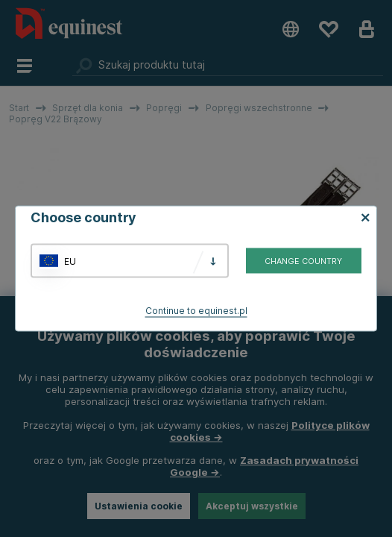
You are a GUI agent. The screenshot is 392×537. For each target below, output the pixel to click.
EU (70, 261)
